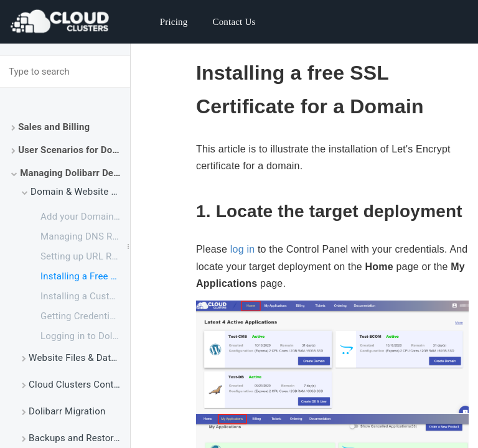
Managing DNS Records (85, 236)
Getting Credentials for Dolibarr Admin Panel (85, 316)
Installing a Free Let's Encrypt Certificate (85, 276)
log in (242, 249)
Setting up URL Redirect (85, 256)
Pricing (174, 22)
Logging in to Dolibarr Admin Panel (85, 336)
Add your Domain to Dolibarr (85, 217)
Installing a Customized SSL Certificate (85, 296)
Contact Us (234, 22)
